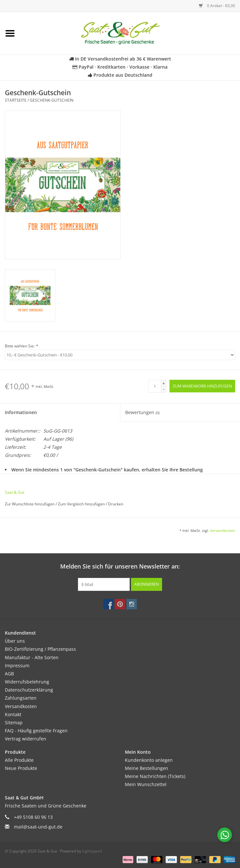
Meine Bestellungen (147, 768)
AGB (9, 674)
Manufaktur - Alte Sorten (32, 657)
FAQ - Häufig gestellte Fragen (36, 731)
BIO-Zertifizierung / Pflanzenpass (40, 649)
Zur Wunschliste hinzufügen (30, 504)
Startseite (16, 100)
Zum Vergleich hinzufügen (82, 504)
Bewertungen (142, 412)
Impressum (17, 665)
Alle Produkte (19, 760)
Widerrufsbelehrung (27, 682)
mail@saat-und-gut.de (38, 827)
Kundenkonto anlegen (149, 760)
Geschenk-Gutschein (52, 100)
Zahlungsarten (21, 698)
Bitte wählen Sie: (21, 346)
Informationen (21, 412)
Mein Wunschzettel (146, 784)
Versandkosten (223, 530)
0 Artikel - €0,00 (217, 6)
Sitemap (14, 722)
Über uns (15, 641)
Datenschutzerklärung (29, 690)
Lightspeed (92, 851)
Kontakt (13, 714)
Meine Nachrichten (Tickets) (155, 776)
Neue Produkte (21, 768)
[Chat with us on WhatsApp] (225, 835)
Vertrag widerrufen (26, 739)
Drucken (116, 504)
